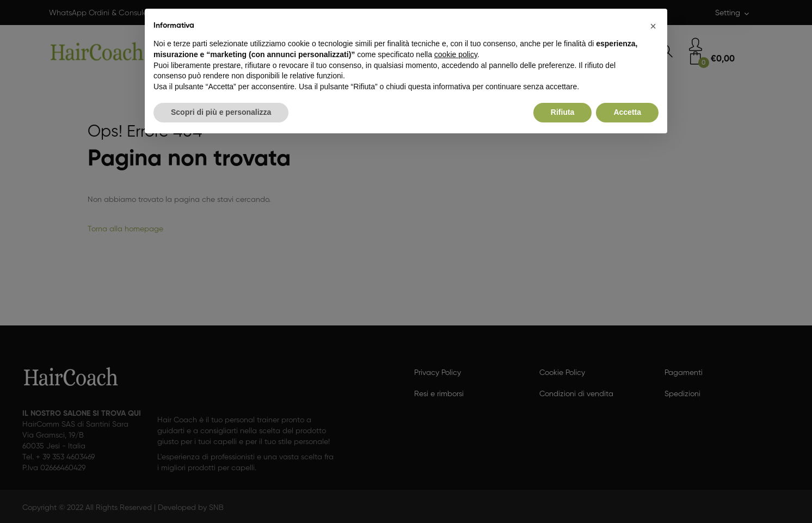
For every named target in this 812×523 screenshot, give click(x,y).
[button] (653, 26)
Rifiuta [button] (563, 112)
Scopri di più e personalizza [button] (221, 112)
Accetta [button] (627, 112)
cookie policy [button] (456, 54)
